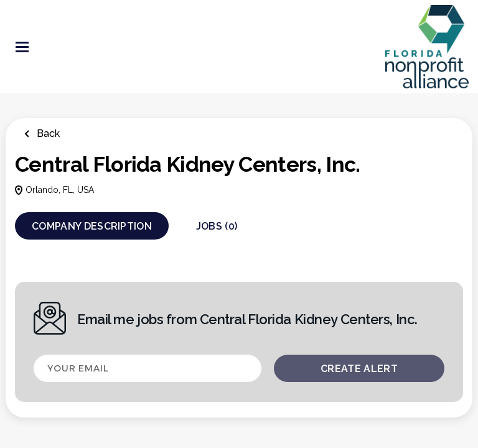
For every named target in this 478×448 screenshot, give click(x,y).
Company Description (92, 226)
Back (47, 133)
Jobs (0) (217, 226)
